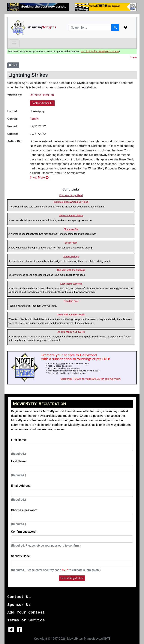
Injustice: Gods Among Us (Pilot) (71, 202)
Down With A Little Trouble (71, 315)
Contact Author (42, 103)
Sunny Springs (71, 256)
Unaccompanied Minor (71, 215)
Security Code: (21, 556)
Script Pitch (71, 243)
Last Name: (19, 461)
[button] (126, 27)
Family (34, 119)
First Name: (19, 440)
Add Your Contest (26, 612)
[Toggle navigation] (14, 43)
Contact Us (19, 597)
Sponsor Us (19, 605)
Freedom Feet (71, 301)
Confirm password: (24, 532)
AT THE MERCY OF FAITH (71, 332)
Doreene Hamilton (42, 95)
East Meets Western (71, 284)
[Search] (90, 27)
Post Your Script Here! (71, 195)
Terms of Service (26, 620)
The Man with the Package (71, 270)
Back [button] (13, 65)
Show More (39, 177)
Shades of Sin (71, 229)
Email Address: (21, 486)
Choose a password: (25, 510)
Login (134, 57)
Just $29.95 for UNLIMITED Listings (100, 51)
